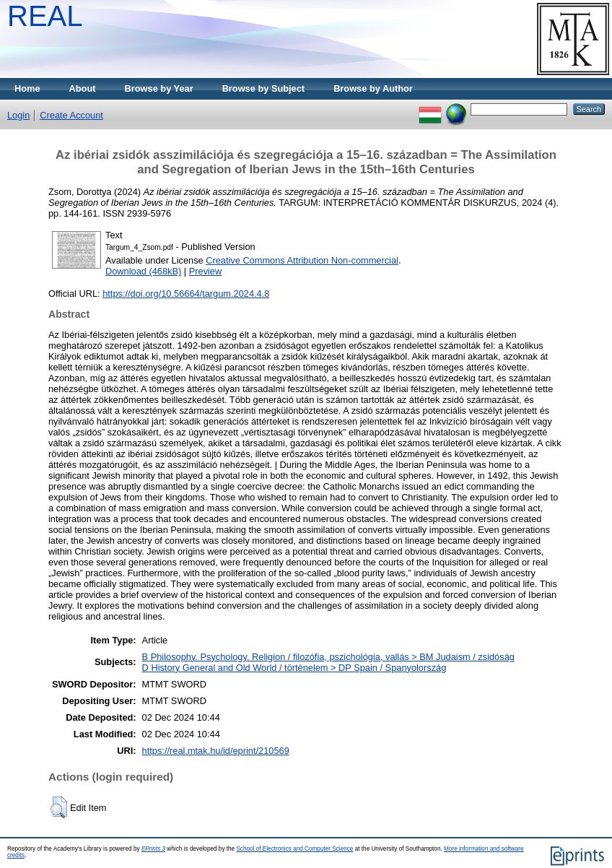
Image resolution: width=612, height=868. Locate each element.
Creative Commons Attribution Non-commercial (302, 260)
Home (27, 88)
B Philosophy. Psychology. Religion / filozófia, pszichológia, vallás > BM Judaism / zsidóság (328, 657)
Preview (206, 271)
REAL (45, 16)
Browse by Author (373, 88)
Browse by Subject (264, 88)
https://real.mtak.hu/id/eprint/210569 (216, 751)
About (83, 88)
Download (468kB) (143, 271)
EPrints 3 (153, 849)
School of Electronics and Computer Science (294, 849)
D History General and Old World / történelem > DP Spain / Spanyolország (294, 668)
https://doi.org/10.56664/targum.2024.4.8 (186, 294)
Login (18, 115)
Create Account (71, 115)
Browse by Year (159, 88)
